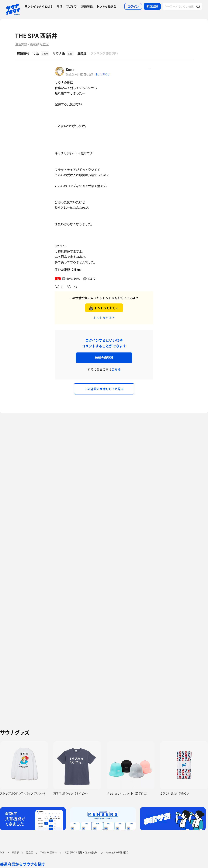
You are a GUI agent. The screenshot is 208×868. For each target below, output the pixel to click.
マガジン (72, 6)
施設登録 (87, 6)
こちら (116, 369)
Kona (70, 70)
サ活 (60, 6)
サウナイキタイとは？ (39, 6)
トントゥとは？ (104, 318)
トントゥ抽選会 (106, 6)
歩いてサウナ (103, 74)
